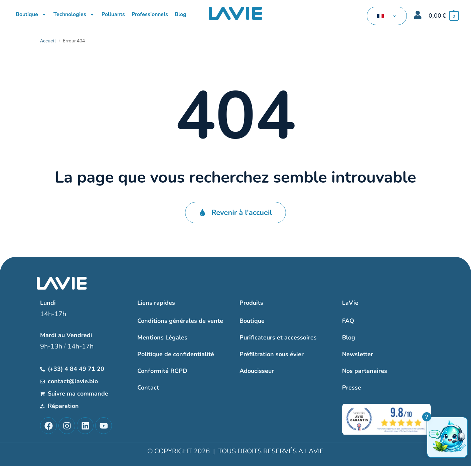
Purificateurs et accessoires (278, 337)
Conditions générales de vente (180, 321)
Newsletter (358, 354)
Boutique (31, 14)
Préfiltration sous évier (272, 354)
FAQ (348, 321)
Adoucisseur (257, 371)
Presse (352, 388)
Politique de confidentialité (176, 354)
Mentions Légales (162, 337)
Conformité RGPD (162, 371)
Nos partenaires (365, 371)
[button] (444, 16)
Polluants (113, 14)
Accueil (48, 41)
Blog (181, 14)
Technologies (74, 14)
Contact (148, 388)
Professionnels (150, 14)
